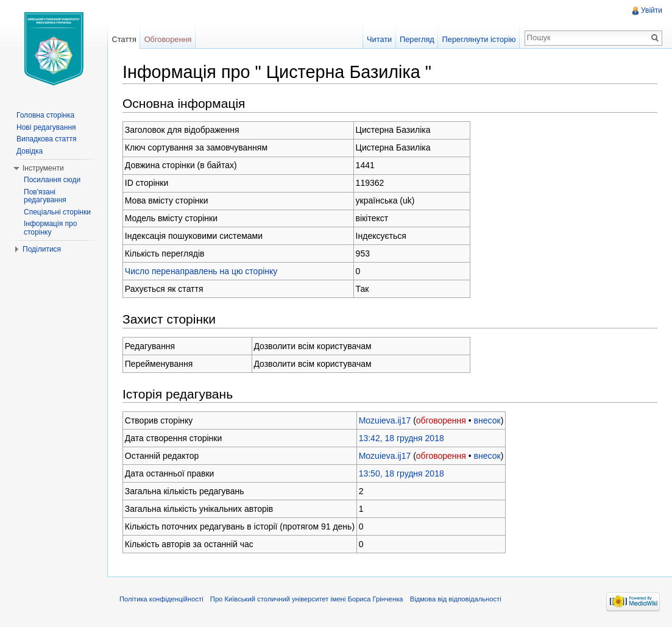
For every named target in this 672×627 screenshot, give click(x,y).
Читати (379, 39)
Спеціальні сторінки (57, 212)
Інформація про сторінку (50, 228)
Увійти (652, 10)
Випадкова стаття (46, 139)
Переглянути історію (479, 39)
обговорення (441, 420)
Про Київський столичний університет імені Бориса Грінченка (307, 599)
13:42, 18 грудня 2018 (401, 438)
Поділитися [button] (42, 249)
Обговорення (168, 39)
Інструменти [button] (43, 168)
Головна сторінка (45, 115)
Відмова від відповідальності (456, 599)
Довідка (30, 151)
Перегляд (417, 39)
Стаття (124, 39)
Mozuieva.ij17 (385, 420)
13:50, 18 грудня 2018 (401, 473)
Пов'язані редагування (45, 196)
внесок (487, 420)
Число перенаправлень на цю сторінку (201, 271)
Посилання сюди (52, 180)
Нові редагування (46, 127)
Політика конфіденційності (161, 599)
